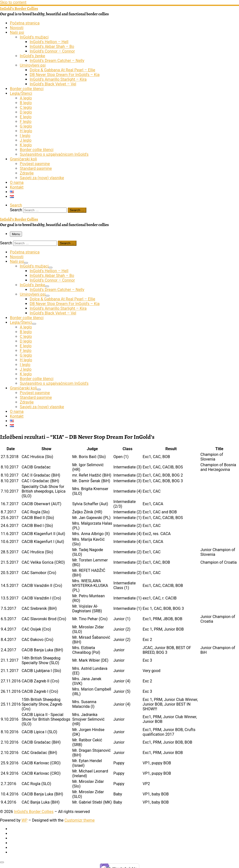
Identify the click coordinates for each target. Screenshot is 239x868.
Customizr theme (79, 820)
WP (24, 820)
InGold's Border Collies (34, 812)
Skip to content (13, 2)
